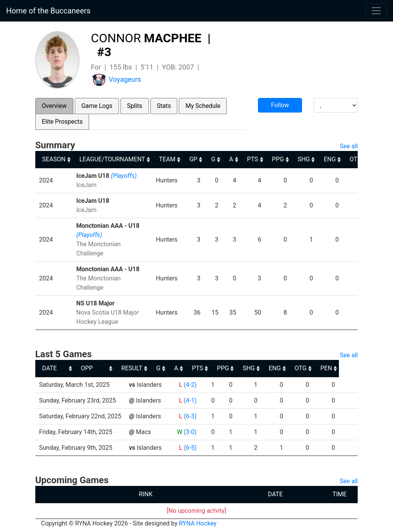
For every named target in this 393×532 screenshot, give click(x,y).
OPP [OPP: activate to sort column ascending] (138, 368)
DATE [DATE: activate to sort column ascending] (50, 368)
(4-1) (190, 400)
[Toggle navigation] (376, 11)
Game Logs (97, 106)
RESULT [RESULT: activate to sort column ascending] (183, 368)
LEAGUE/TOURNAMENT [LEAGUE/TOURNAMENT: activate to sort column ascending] (112, 159)
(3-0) (190, 432)
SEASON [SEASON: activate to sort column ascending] (54, 159)
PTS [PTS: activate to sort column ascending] (253, 159)
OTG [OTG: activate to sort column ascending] (356, 159)
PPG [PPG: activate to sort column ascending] (278, 159)
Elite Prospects (62, 122)
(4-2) (190, 385)
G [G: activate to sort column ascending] (213, 159)
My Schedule (203, 106)
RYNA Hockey (198, 523)
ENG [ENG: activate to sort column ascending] (329, 159)
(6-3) (190, 416)
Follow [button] (280, 105)
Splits (135, 106)
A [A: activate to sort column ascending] (231, 159)
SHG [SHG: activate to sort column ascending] (304, 159)
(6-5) (190, 448)
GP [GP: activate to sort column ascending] (193, 159)
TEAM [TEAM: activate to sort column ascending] (167, 159)
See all (349, 146)
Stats (164, 106)
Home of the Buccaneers (48, 11)
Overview (54, 106)
